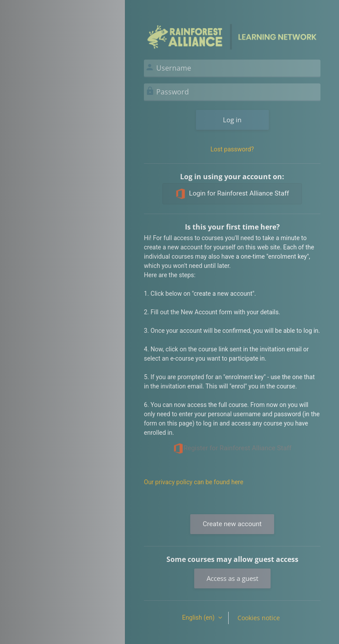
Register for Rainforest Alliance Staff (232, 448)
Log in (232, 120)
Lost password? (232, 149)
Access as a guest (232, 578)
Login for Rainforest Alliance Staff (232, 194)
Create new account (232, 524)
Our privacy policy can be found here (194, 482)
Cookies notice (259, 618)
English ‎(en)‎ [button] (199, 618)
